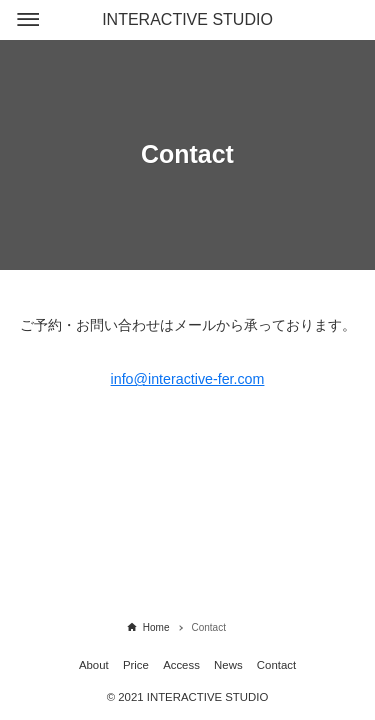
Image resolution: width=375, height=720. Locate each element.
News (228, 665)
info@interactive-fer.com (188, 379)
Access (181, 665)
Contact (276, 665)
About (94, 665)
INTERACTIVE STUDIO (187, 19)
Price (136, 665)
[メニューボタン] (28, 20)
